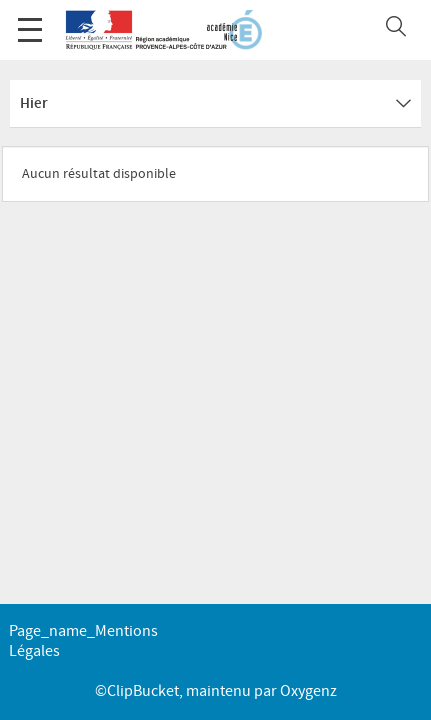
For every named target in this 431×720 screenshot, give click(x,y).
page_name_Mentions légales (83, 641)
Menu (30, 19)
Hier (215, 104)
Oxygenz (308, 691)
